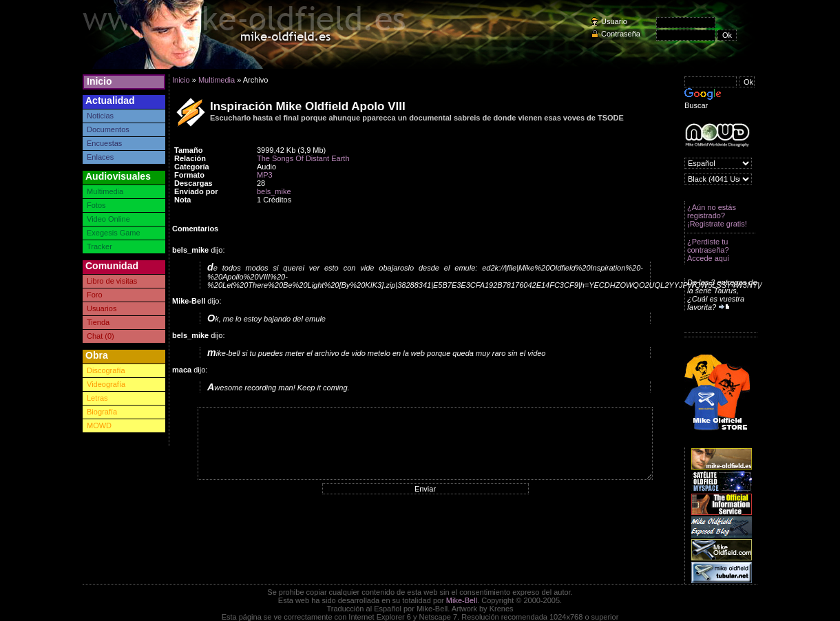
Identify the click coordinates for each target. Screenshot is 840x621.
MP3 (265, 175)
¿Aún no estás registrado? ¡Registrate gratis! (717, 215)
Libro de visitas (112, 281)
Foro (95, 295)
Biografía (102, 412)
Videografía (106, 384)
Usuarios (102, 308)
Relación (190, 158)
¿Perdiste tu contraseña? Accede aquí (708, 250)
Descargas (193, 183)
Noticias (100, 116)
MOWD (99, 425)
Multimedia (105, 191)
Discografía (106, 370)
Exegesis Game (114, 233)
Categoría (192, 167)
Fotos (96, 205)
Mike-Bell (462, 600)
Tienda (98, 322)
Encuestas (104, 143)
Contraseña (621, 34)
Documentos (108, 129)
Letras (97, 398)
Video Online (108, 219)
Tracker (99, 246)
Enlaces (100, 157)
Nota (182, 200)
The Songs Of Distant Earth (303, 158)
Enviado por (196, 191)
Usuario (614, 21)
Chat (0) (101, 336)
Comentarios (195, 229)
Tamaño (188, 150)
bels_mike (274, 191)
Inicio (99, 81)
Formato (189, 175)
